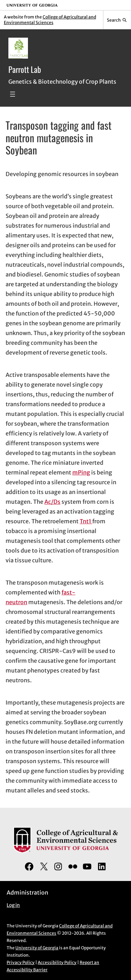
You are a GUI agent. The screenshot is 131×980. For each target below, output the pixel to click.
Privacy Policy (21, 962)
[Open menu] (13, 94)
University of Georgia (37, 948)
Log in (13, 905)
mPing (81, 472)
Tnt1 (86, 521)
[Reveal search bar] (117, 20)
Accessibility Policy (57, 962)
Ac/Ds (52, 502)
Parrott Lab (25, 69)
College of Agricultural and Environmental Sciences (50, 20)
